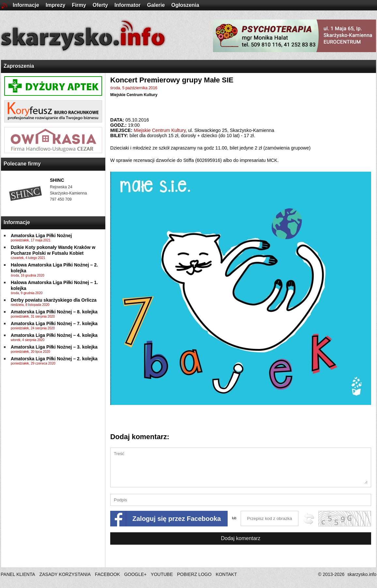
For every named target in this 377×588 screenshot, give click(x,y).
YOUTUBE (162, 574)
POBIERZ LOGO (194, 574)
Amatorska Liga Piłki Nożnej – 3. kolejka (54, 347)
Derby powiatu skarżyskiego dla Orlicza (54, 300)
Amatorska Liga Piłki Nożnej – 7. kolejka (54, 323)
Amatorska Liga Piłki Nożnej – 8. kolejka (54, 312)
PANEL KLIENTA (18, 574)
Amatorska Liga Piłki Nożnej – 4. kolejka (54, 335)
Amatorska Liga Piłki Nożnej (41, 236)
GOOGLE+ (136, 574)
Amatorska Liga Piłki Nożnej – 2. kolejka (54, 359)
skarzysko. (362, 574)
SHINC (57, 180)
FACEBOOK (107, 574)
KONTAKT (226, 574)
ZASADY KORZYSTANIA (65, 574)
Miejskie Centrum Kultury (134, 95)
